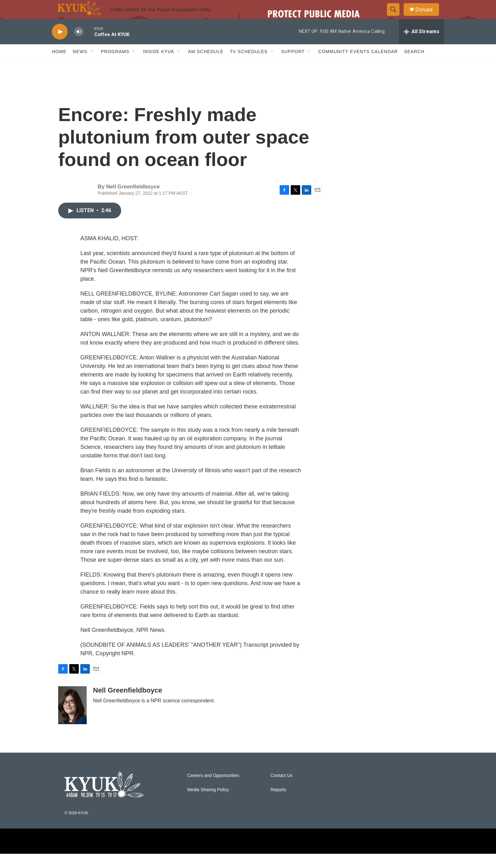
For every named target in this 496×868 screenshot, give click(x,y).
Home (59, 66)
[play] (60, 46)
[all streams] (422, 46)
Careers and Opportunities (213, 790)
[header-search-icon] (396, 17)
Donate (428, 17)
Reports (278, 804)
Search (414, 66)
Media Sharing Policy (208, 804)
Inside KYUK (159, 66)
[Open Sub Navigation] (92, 66)
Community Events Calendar (358, 66)
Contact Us (281, 790)
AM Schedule (206, 66)
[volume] (79, 46)
